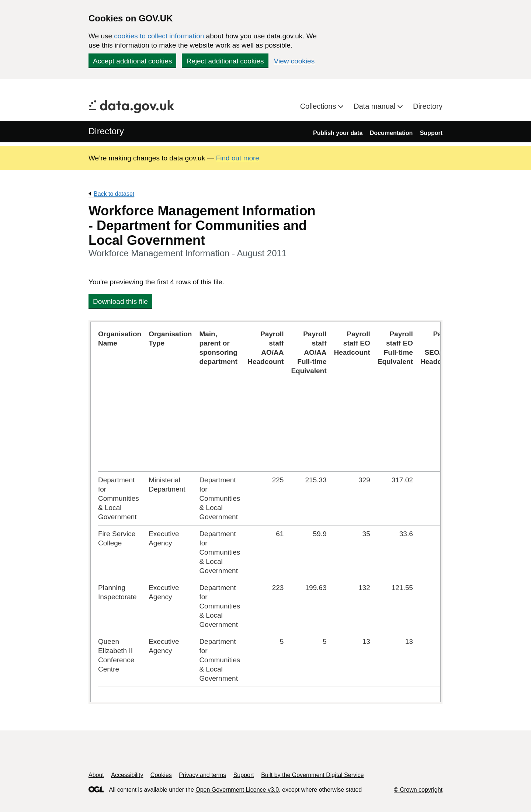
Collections (319, 106)
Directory (428, 106)
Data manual (376, 106)
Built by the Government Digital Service (312, 775)
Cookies (161, 775)
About (96, 775)
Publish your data (338, 133)
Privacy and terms (202, 775)
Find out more (238, 158)
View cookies (294, 61)
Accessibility (127, 775)
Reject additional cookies (225, 61)
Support (431, 133)
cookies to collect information (159, 36)
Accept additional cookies (132, 61)
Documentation (391, 133)
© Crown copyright (418, 790)
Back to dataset (114, 194)
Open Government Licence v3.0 (237, 790)
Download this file (120, 301)
